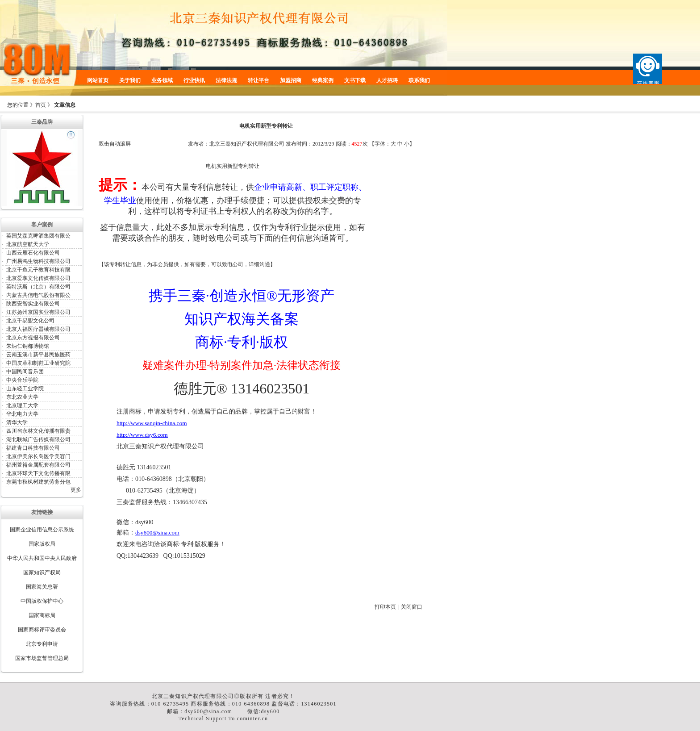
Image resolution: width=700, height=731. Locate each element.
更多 (76, 490)
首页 (41, 105)
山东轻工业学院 (25, 388)
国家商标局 (42, 615)
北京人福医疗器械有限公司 (38, 329)
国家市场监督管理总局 (42, 658)
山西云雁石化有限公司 (33, 253)
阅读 (341, 144)
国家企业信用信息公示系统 (42, 530)
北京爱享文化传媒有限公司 (38, 278)
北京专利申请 (42, 644)
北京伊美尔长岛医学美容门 (38, 456)
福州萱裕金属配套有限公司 (38, 465)
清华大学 (17, 422)
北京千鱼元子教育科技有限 (38, 270)
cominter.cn (253, 718)
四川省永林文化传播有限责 (38, 431)
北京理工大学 (22, 405)
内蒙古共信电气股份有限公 (38, 295)
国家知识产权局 (42, 572)
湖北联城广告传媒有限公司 (38, 439)
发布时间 (296, 144)
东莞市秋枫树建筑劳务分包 (38, 482)
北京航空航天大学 (28, 244)
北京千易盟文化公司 (30, 321)
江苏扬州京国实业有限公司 (38, 312)
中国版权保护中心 (42, 601)
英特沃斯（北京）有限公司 (38, 287)
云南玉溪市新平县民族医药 (38, 355)
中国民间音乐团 (25, 372)
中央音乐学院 (22, 380)
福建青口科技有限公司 (33, 448)
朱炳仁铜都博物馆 (28, 346)
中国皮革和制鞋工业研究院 (38, 363)
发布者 (196, 144)
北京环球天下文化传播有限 (38, 473)
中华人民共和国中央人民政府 (42, 558)
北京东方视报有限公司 (33, 338)
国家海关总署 (42, 587)
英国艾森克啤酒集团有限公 (38, 236)
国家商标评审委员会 (42, 630)
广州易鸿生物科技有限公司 (38, 261)
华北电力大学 (22, 414)
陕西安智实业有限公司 (33, 304)
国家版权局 (42, 544)
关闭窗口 (412, 607)
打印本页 (385, 607)
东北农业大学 (22, 397)
